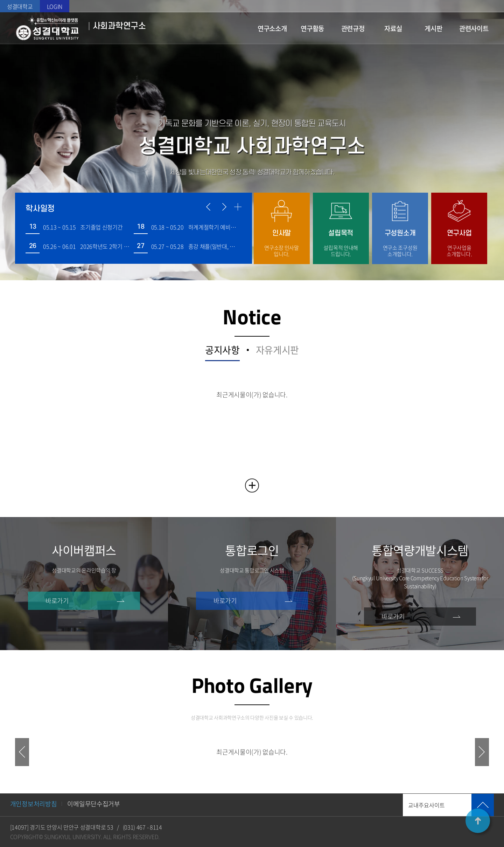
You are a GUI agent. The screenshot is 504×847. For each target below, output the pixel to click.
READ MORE (252, 486)
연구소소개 (272, 28)
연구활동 (312, 28)
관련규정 (353, 28)
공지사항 (222, 351)
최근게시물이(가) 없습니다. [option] (252, 752)
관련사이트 (474, 28)
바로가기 (57, 601)
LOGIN (55, 6)
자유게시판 (278, 351)
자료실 (393, 28)
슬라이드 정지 (252, 61)
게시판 (433, 28)
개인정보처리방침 (34, 804)
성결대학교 (20, 6)
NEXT (482, 752)
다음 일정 (223, 207)
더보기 (238, 207)
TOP (478, 821)
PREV (22, 752)
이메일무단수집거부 (93, 804)
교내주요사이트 (426, 805)
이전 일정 (209, 207)
